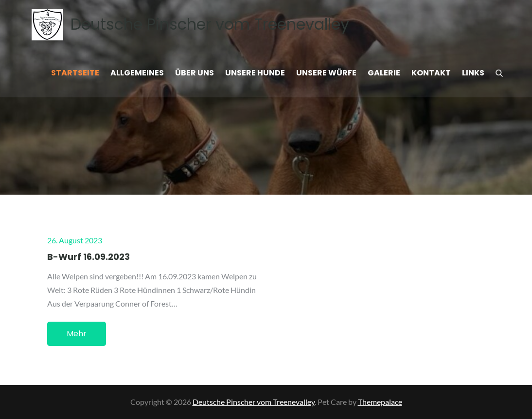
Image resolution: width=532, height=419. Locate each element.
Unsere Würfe (326, 73)
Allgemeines (137, 73)
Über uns (195, 73)
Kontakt (431, 73)
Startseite (75, 73)
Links (473, 73)
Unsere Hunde (255, 73)
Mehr (77, 334)
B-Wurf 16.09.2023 (89, 257)
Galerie (384, 73)
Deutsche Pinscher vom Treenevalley (210, 24)
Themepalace (380, 402)
